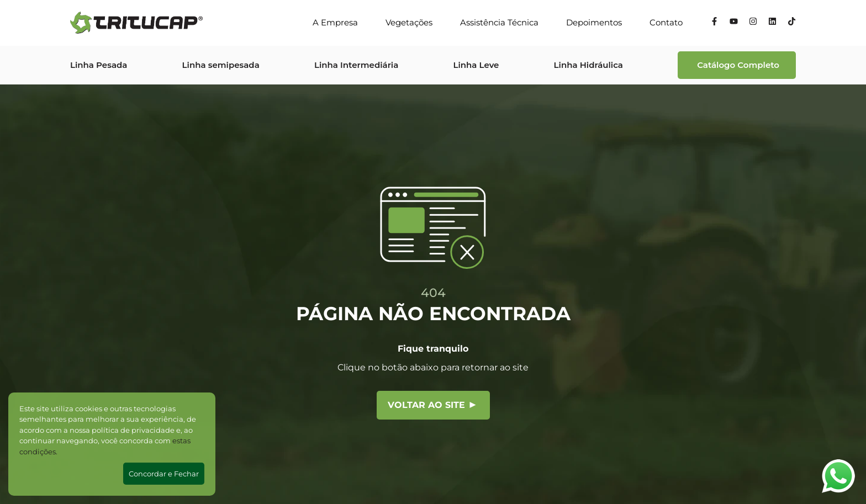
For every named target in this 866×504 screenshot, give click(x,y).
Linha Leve (476, 65)
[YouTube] (734, 23)
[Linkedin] (772, 23)
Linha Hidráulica (588, 65)
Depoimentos (594, 22)
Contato (666, 22)
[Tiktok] (792, 23)
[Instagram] (753, 23)
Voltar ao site (432, 405)
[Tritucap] (136, 23)
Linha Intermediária (356, 65)
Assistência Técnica (499, 22)
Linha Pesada (99, 65)
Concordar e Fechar (164, 474)
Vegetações (409, 22)
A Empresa (335, 22)
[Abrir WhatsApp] (838, 476)
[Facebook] (714, 23)
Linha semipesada (221, 65)
